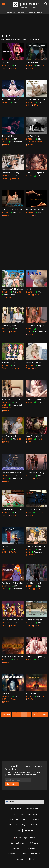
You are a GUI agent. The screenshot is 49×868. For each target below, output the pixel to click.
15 (4, 68)
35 (28, 368)
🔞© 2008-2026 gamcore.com (24, 838)
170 (4, 368)
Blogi (24, 854)
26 (19, 213)
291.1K (6, 66)
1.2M (5, 292)
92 (28, 552)
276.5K (6, 402)
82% (38, 586)
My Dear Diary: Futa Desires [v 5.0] (13, 399)
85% (13, 366)
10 (4, 332)
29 (4, 142)
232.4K (29, 102)
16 (43, 439)
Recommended (15, 142)
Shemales (37, 142)
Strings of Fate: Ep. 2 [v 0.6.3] (13, 657)
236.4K (29, 213)
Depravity (5, 62)
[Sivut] (4, 3)
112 (28, 479)
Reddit (32, 859)
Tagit (14, 814)
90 (19, 292)
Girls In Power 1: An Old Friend (36, 99)
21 (4, 405)
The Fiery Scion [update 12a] (12, 509)
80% (38, 366)
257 (35, 715)
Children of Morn (32, 62)
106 (28, 332)
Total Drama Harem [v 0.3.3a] (13, 620)
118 (4, 179)
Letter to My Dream (9, 326)
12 (4, 552)
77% (38, 102)
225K (5, 213)
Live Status (17, 848)
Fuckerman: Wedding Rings (12, 289)
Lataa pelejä (33, 814)
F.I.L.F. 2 (28, 289)
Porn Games (31, 848)
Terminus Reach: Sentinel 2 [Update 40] (13, 473)
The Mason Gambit (33, 509)
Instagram (19, 859)
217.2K (6, 139)
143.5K (6, 329)
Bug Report (16, 809)
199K (29, 439)
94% (37, 329)
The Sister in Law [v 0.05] (35, 473)
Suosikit (32, 12)
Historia (39, 12)
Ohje (24, 825)
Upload (29, 830)
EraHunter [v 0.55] (8, 362)
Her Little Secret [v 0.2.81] (35, 210)
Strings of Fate (31, 693)
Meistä (25, 820)
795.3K (29, 476)
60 (28, 142)
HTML (35, 105)
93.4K (29, 66)
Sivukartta (37, 820)
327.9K (29, 292)
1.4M (5, 366)
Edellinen (6, 715)
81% (15, 586)
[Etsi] (46, 4)
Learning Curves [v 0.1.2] (35, 620)
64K (28, 513)
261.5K (29, 623)
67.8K (5, 660)
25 (4, 699)
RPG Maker (15, 179)
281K (5, 439)
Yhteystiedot (13, 820)
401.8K (29, 366)
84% (38, 139)
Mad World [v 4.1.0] (9, 436)
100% (14, 102)
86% (13, 292)
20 (19, 439)
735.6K (29, 139)
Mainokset (13, 825)
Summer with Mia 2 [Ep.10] (35, 326)
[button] (24, 802)
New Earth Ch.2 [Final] (34, 362)
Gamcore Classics (18, 843)
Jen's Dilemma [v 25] (33, 583)
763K (29, 329)
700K (5, 102)
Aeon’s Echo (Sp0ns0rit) (11, 99)
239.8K (6, 586)
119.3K (6, 476)
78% (15, 66)
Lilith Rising (6, 546)
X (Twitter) (36, 854)
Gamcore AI (13, 854)
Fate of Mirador (8, 693)
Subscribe (12, 784)
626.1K (29, 586)
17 (4, 589)
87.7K (5, 549)
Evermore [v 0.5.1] (8, 136)
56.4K (29, 696)
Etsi (22, 814)
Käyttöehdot (35, 825)
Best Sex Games (32, 809)
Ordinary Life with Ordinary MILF (13, 210)
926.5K (29, 549)
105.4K (6, 513)
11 (28, 215)
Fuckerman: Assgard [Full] (35, 546)
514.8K (6, 623)
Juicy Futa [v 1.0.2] (32, 136)
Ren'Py (12, 68)
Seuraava (43, 715)
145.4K (6, 696)
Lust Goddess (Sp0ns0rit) (35, 173)
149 (28, 589)
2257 (18, 830)
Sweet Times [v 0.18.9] (34, 436)
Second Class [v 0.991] (10, 173)
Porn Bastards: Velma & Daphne (13, 583)
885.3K (6, 176)
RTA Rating (34, 843)
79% (15, 139)
